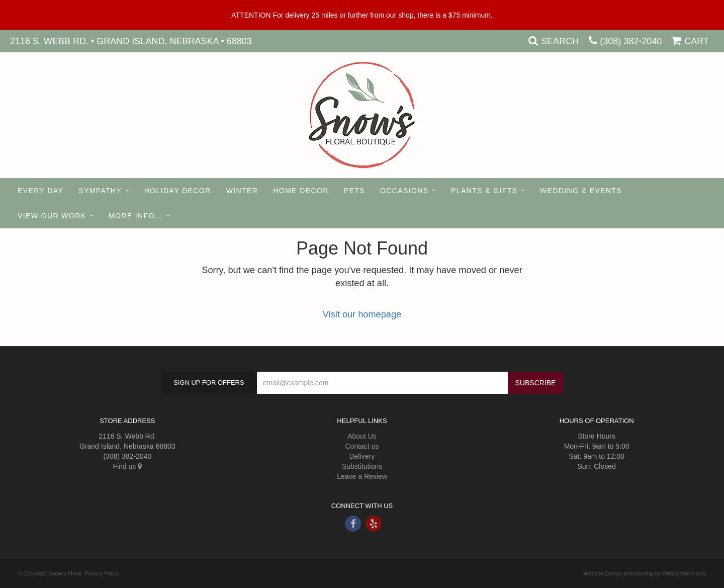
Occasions (404, 191)
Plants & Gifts (484, 191)
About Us (362, 436)
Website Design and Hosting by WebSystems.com (645, 573)
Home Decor (301, 191)
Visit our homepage (362, 314)
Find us (127, 466)
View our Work (52, 216)
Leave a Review (362, 476)
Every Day (40, 191)
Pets (354, 191)
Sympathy (100, 191)
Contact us (362, 446)
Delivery (362, 456)
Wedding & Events (581, 191)
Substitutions (362, 466)
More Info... (136, 216)
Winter (242, 191)
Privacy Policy (102, 573)
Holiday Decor (178, 191)
